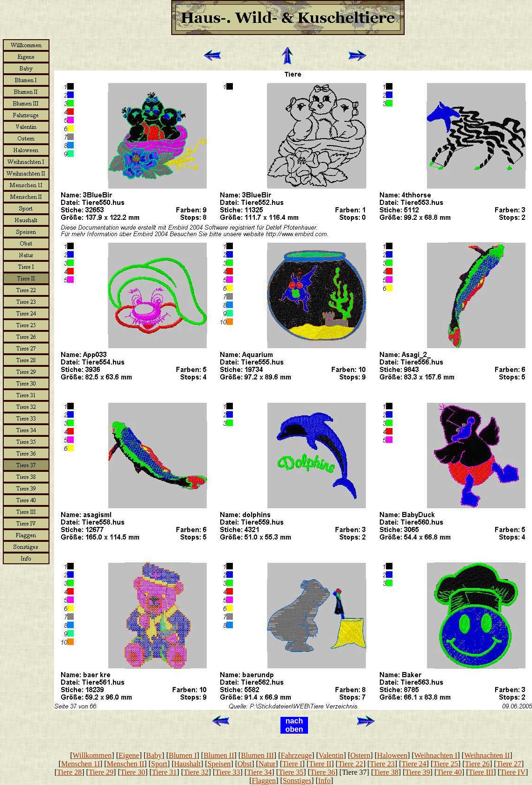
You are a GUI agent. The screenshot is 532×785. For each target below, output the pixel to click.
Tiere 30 (133, 772)
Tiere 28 (69, 772)
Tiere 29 (101, 772)
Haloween (392, 755)
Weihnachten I (436, 755)
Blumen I (183, 755)
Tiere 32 (196, 772)
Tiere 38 (386, 772)
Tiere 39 (417, 772)
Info (325, 781)
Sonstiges (297, 781)
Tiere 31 (164, 772)
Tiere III (481, 772)
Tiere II (320, 764)
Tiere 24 (414, 764)
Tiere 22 (351, 764)
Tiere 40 (449, 772)
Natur (267, 764)
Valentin (331, 755)
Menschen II (126, 764)
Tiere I (292, 764)
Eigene (129, 755)
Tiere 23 (382, 764)
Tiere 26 (477, 764)
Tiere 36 (323, 772)
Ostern (360, 755)
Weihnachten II (487, 755)
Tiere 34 (259, 772)
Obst (245, 764)
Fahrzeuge (296, 755)
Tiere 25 (445, 764)
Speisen (219, 764)
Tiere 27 (509, 764)
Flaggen (264, 781)
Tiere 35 (291, 772)
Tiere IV (513, 772)
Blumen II (219, 755)
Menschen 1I (80, 764)
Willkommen (92, 755)
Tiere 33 (227, 772)
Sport (159, 764)
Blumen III (257, 755)
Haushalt (187, 764)
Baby (154, 755)
